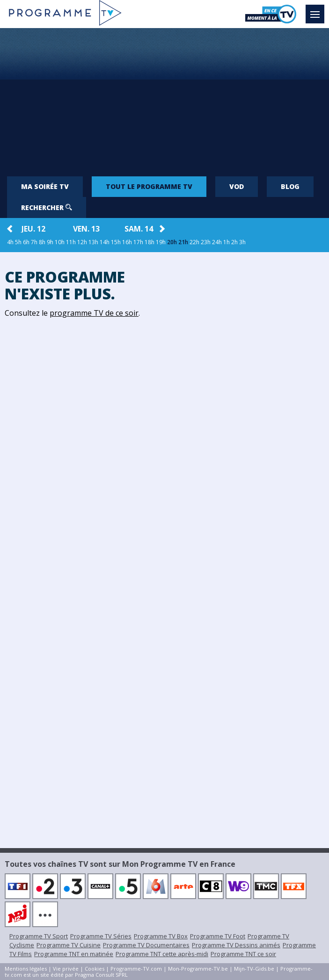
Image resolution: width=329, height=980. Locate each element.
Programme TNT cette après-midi (162, 954)
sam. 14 (139, 229)
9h (50, 242)
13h (93, 242)
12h (82, 242)
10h (60, 242)
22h (194, 242)
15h (116, 242)
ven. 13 (86, 229)
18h (150, 242)
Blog (290, 186)
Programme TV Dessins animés (236, 945)
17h (138, 242)
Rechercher (47, 207)
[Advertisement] (164, 98)
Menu (317, 10)
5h (18, 242)
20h (172, 242)
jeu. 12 (33, 229)
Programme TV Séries (101, 936)
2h (234, 242)
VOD (237, 186)
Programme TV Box (161, 936)
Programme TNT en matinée (74, 954)
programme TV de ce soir (94, 313)
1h (227, 242)
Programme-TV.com (136, 969)
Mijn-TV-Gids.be (254, 969)
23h (206, 242)
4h (10, 242)
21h (183, 242)
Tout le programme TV (149, 186)
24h (217, 242)
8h (42, 242)
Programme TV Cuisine (69, 945)
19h (161, 242)
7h (34, 242)
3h (242, 242)
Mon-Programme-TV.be (198, 969)
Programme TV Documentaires (146, 945)
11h (71, 242)
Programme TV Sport (39, 936)
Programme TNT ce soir (243, 954)
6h (26, 242)
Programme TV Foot (218, 936)
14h (105, 242)
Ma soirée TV (45, 186)
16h (127, 242)
